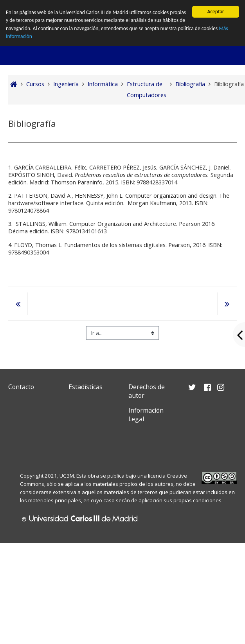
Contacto (21, 387)
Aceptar (215, 12)
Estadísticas (86, 387)
